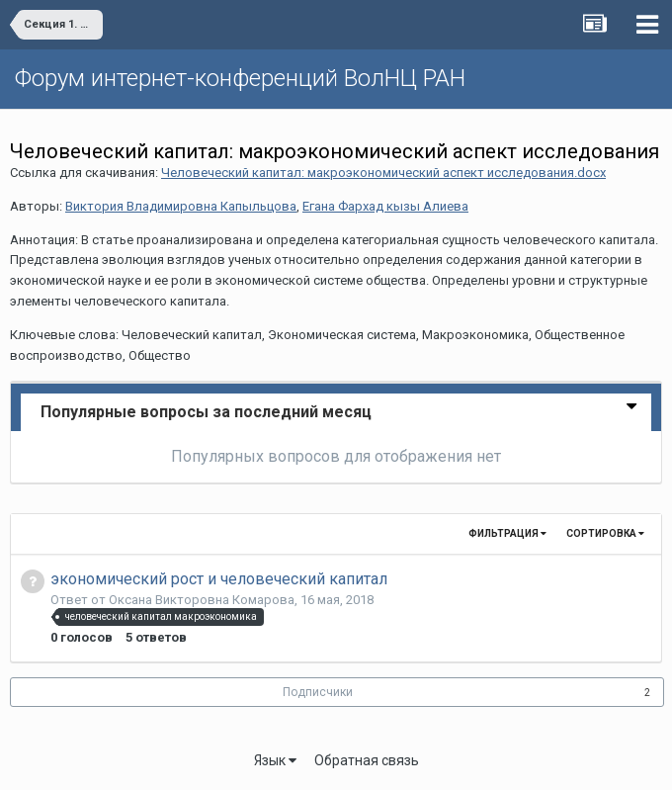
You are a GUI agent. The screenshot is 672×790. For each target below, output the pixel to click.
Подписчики (318, 692)
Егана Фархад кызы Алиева (385, 206)
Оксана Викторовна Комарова (202, 600)
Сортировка (605, 533)
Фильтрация (507, 533)
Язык (275, 760)
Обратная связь (367, 760)
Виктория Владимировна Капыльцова (181, 206)
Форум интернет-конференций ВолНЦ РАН (240, 78)
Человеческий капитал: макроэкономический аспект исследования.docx (383, 173)
